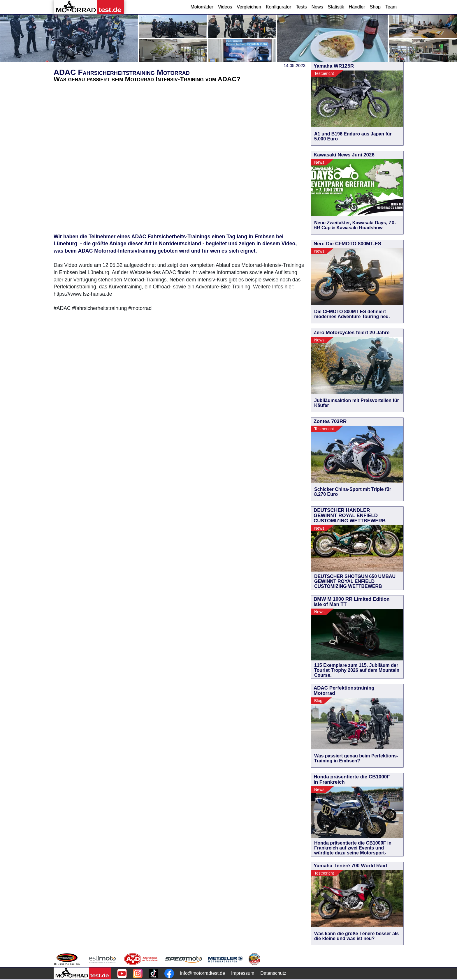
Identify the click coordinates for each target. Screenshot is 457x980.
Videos (225, 7)
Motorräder (202, 7)
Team (391, 7)
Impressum (243, 973)
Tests (301, 7)
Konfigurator (278, 7)
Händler (357, 7)
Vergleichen (249, 7)
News (317, 7)
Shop (375, 7)
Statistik (336, 7)
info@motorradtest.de (203, 973)
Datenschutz (273, 973)
